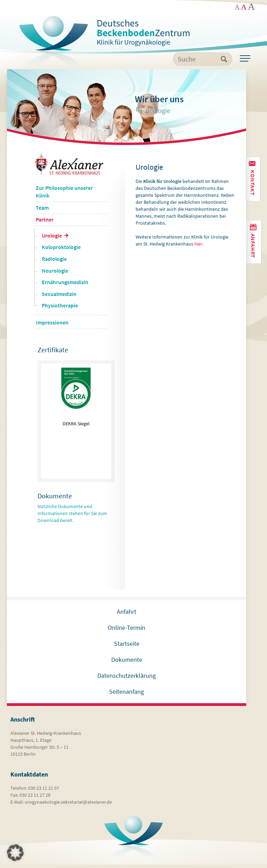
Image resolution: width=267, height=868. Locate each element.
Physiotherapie (60, 309)
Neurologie (55, 274)
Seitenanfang (127, 695)
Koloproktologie (61, 251)
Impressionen (52, 326)
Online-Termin (127, 631)
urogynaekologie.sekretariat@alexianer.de (68, 805)
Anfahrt (254, 245)
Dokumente (127, 663)
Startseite (127, 647)
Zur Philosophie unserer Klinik (64, 195)
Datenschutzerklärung (127, 679)
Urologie (52, 239)
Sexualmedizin (59, 297)
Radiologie (54, 263)
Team (42, 211)
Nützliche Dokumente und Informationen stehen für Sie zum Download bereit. (72, 517)
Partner (45, 223)
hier (198, 248)
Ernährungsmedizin (65, 286)
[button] (15, 853)
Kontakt (253, 182)
